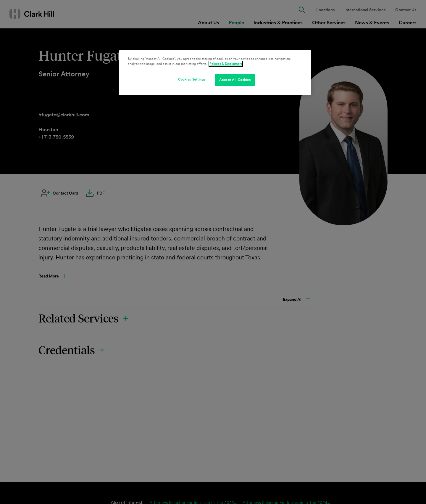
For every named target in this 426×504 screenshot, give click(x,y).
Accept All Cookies (235, 80)
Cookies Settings (192, 79)
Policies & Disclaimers (226, 64)
